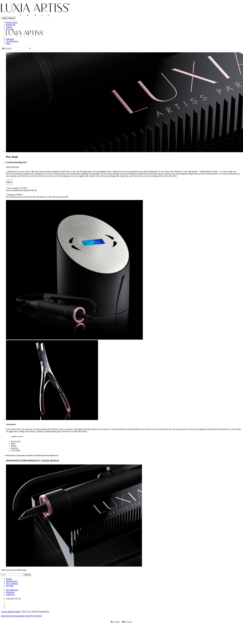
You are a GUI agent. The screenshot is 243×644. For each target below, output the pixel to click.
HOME (9, 579)
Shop (8, 44)
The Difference (12, 41)
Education (10, 39)
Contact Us (10, 594)
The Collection (12, 584)
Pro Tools (10, 29)
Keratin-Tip (11, 25)
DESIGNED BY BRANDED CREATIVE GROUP (21, 616)
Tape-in (9, 27)
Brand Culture (12, 22)
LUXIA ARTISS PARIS (11, 612)
